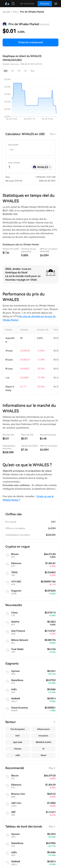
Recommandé (30, 768)
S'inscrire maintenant (31, 42)
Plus (52, 134)
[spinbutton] (30, 150)
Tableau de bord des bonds (30, 827)
